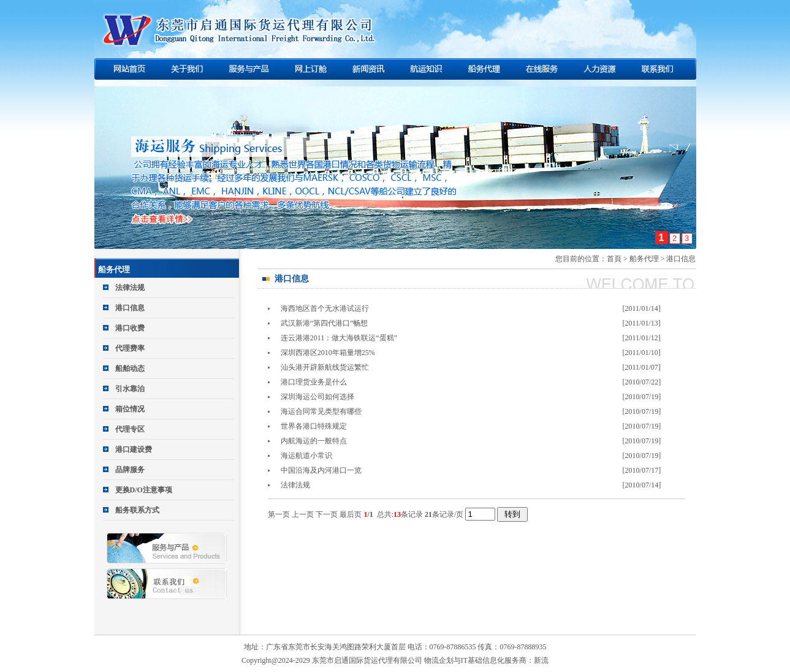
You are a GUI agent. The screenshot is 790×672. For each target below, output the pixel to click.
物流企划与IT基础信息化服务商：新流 (486, 660)
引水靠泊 (130, 389)
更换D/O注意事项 (144, 490)
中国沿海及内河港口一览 (321, 470)
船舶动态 (130, 368)
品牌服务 (130, 470)
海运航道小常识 (306, 456)
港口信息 (130, 308)
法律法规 (130, 288)
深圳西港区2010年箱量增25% (328, 353)
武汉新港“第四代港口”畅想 (325, 323)
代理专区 (130, 429)
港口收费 (130, 328)
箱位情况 (130, 409)
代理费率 (130, 348)
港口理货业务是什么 (314, 382)
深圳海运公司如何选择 (317, 397)
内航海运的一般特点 (314, 441)
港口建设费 (134, 449)
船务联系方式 (137, 510)
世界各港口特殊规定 (314, 426)
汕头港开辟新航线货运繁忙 (325, 367)
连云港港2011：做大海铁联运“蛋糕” (339, 338)
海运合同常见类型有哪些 (321, 411)
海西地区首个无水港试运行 (325, 308)
